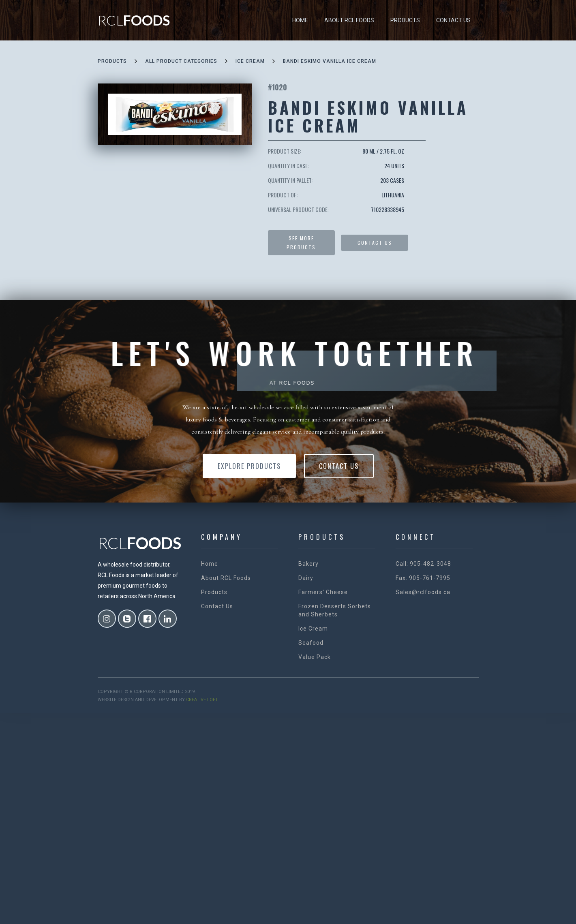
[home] (134, 20)
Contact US (375, 243)
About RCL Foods (349, 20)
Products (405, 20)
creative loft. (202, 700)
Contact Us (453, 20)
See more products (301, 243)
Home (300, 20)
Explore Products (249, 466)
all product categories (181, 61)
